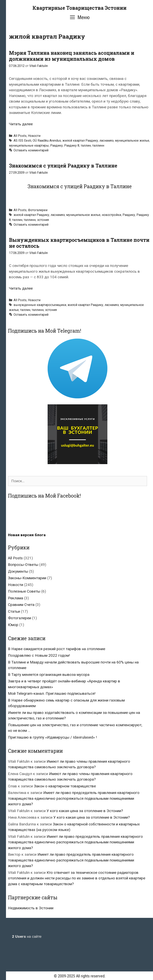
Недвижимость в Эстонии (31, 908)
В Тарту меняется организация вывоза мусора (49, 675)
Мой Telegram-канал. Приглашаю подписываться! (52, 693)
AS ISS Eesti (22, 141)
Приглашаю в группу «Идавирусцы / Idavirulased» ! (52, 737)
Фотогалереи (38, 210)
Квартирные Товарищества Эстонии (79, 8)
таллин (86, 146)
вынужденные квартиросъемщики (40, 305)
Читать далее (21, 124)
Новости (34, 136)
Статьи (14, 611)
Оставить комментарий (31, 150)
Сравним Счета (21, 605)
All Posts (20, 136)
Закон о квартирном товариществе (65, 786)
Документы (18, 571)
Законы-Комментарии (27, 578)
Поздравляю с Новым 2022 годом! (39, 655)
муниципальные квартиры (29, 146)
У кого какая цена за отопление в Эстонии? (85, 811)
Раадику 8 (72, 146)
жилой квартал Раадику (80, 141)
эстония (43, 220)
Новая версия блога (27, 535)
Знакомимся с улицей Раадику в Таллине (63, 166)
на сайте (27, 936)
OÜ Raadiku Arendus (47, 141)
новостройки (111, 215)
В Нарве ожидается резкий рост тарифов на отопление (57, 649)
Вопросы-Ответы (23, 565)
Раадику (56, 146)
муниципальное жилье (132, 141)
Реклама (16, 598)
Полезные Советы (24, 591)
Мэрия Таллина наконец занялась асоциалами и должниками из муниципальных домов (72, 56)
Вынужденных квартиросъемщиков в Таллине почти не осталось (79, 243)
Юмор (13, 625)
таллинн (98, 146)
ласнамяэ (106, 141)
